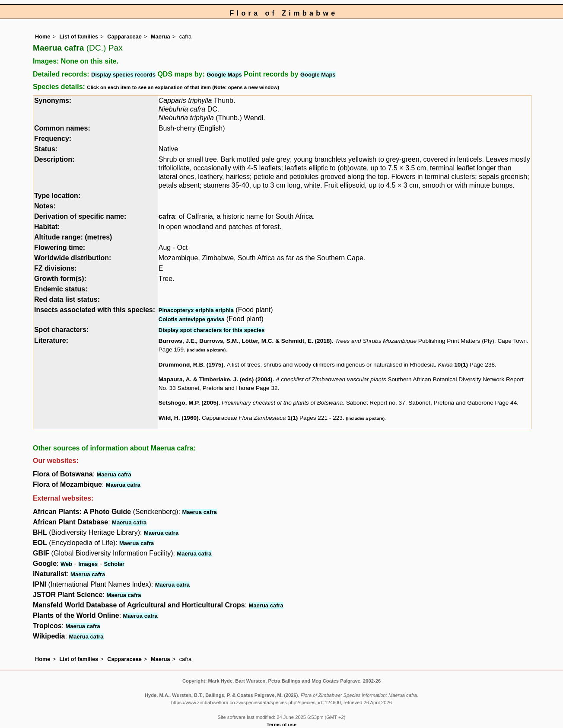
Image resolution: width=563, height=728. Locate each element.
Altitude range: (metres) (73, 237)
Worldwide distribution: (73, 258)
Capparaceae (124, 37)
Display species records (123, 75)
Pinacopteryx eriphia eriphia (196, 310)
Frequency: (53, 139)
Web (66, 564)
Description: (54, 159)
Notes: (45, 206)
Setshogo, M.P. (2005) (189, 403)
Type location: (57, 196)
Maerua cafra (114, 474)
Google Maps (224, 75)
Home (43, 37)
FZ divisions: (56, 268)
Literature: (51, 340)
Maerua (161, 37)
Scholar (114, 564)
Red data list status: (67, 299)
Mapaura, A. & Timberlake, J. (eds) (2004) (216, 379)
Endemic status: (61, 289)
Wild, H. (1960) (179, 418)
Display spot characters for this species (212, 330)
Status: (46, 149)
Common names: (62, 128)
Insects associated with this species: (95, 310)
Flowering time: (60, 247)
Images (88, 564)
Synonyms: (53, 101)
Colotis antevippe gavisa (191, 319)
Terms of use (281, 725)
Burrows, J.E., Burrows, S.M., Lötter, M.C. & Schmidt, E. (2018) (245, 341)
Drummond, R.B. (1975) (191, 365)
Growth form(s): (60, 279)
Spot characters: (61, 330)
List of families (79, 37)
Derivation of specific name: (80, 216)
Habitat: (47, 227)
